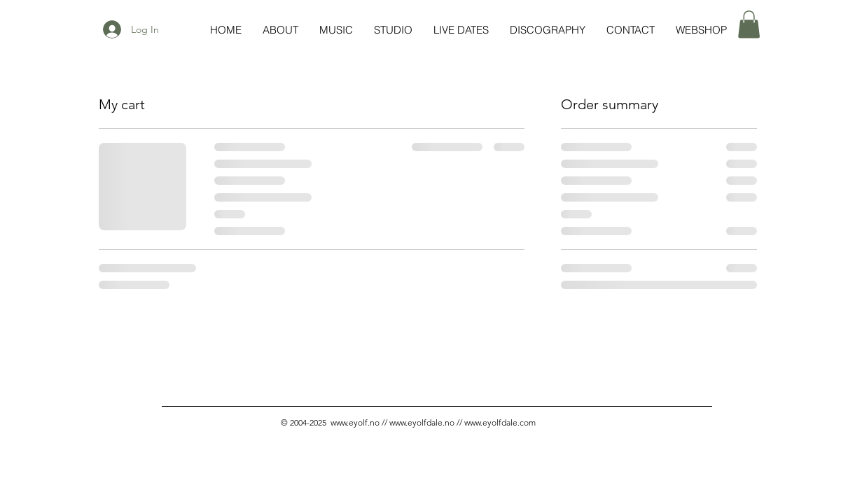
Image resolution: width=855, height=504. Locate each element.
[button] (749, 24)
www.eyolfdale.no (422, 422)
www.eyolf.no (355, 422)
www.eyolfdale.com (500, 422)
